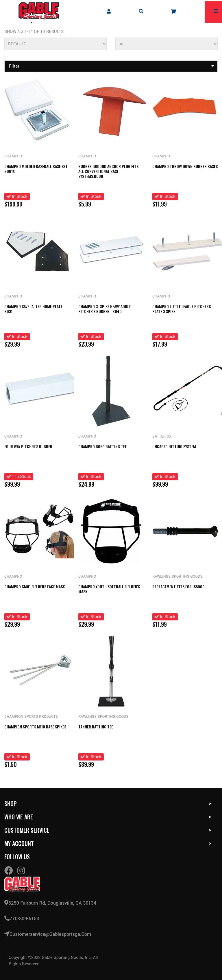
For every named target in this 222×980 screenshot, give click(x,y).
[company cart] (173, 11)
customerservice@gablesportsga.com (48, 934)
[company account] (109, 11)
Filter (112, 66)
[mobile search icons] (141, 11)
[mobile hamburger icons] (216, 11)
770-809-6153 (22, 919)
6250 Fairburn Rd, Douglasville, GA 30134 (50, 903)
